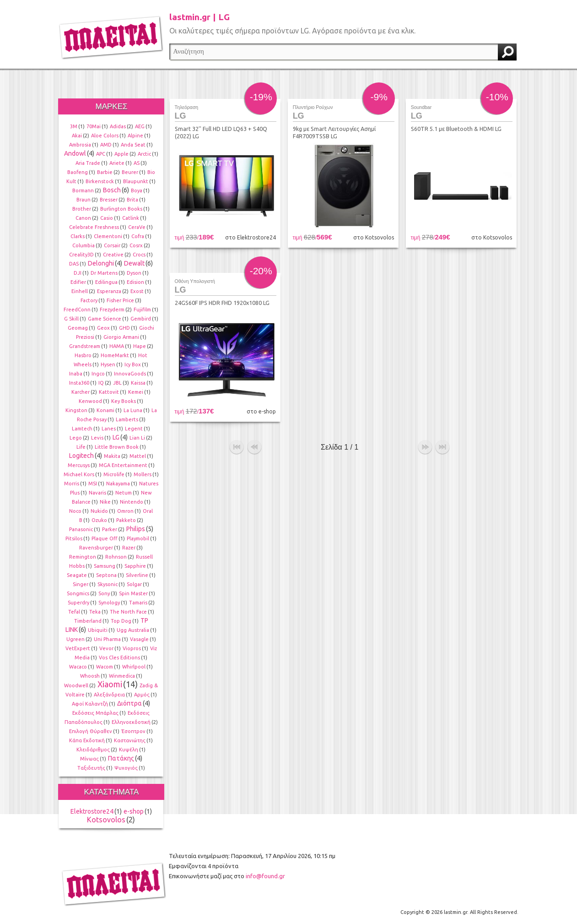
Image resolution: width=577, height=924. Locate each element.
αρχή (237, 447)
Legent (134, 429)
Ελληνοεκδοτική (131, 722)
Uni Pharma (107, 639)
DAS (74, 264)
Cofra (138, 236)
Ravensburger (96, 548)
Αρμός (142, 695)
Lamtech (82, 429)
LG (116, 437)
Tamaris (138, 603)
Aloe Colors (105, 136)
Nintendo (132, 502)
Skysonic (108, 584)
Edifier (78, 282)
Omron (125, 511)
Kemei (136, 392)
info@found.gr (265, 876)
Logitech (81, 456)
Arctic (144, 154)
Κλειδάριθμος (93, 750)
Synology (109, 603)
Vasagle (139, 639)
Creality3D (81, 255)
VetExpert (78, 648)
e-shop (134, 811)
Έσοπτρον (133, 731)
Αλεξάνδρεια (109, 695)
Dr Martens (104, 273)
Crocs (139, 255)
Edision (135, 282)
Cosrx (136, 245)
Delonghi (101, 263)
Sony (104, 593)
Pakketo (126, 520)
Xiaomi (110, 684)
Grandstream (85, 346)
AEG (140, 126)
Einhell (80, 291)
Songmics (78, 593)
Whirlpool (134, 667)
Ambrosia (80, 145)
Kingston (76, 410)
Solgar (134, 584)
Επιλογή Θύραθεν (91, 731)
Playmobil (138, 538)
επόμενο (425, 447)
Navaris (97, 493)
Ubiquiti (98, 630)
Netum (124, 493)
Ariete (117, 163)
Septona (106, 575)
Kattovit (109, 392)
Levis (97, 438)
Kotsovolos (106, 820)
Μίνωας (89, 759)
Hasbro (83, 355)
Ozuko (99, 520)
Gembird (141, 319)
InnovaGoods (130, 374)
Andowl (75, 153)
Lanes (109, 429)
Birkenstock (100, 181)
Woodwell (76, 685)
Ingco (98, 374)
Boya (137, 190)
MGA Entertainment (123, 465)
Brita (132, 200)
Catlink (131, 218)
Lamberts (127, 419)
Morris (72, 484)
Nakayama (118, 484)
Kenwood (90, 401)
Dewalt (134, 263)
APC (101, 154)
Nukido (99, 511)
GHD (124, 328)
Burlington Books (121, 209)
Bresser (109, 200)
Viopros (132, 648)
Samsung (105, 566)
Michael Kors (79, 474)
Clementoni (108, 236)
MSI (93, 484)
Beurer (130, 172)
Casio (107, 218)
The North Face (128, 612)
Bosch (112, 190)
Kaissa (138, 383)
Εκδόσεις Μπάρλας (95, 713)
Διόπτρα (129, 703)
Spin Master (133, 593)
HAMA (117, 346)
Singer (81, 584)
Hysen (108, 364)
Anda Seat (133, 145)
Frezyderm (112, 310)
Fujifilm (142, 310)
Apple (121, 154)
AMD (106, 145)
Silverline (137, 575)
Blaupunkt (136, 181)
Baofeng (78, 172)
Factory (89, 300)
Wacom (105, 667)
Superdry (78, 603)
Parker (110, 529)
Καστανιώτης (130, 740)
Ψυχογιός (126, 768)
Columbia (84, 245)
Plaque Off (105, 538)
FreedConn (77, 310)
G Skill (71, 319)
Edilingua (106, 282)
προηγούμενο (254, 447)
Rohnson (116, 557)
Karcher (81, 392)
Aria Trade (88, 163)
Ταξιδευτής (91, 768)
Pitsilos (74, 538)
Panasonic (81, 529)
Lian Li (137, 438)
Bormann (83, 190)
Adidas (118, 126)
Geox (103, 328)
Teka (95, 612)
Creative (113, 255)
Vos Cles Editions (119, 658)
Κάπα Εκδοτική (87, 740)
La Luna (133, 410)
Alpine (135, 136)
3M (74, 126)
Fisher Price (120, 300)
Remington (83, 557)
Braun (84, 200)
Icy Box (133, 364)
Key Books (124, 401)
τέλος (442, 447)
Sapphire (135, 566)
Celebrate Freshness (94, 227)
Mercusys (79, 465)
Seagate (77, 575)
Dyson (134, 273)
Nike (105, 502)
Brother (82, 209)
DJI (78, 273)
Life (81, 447)
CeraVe (137, 227)
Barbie (105, 172)
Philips (136, 529)
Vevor (106, 648)
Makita (112, 456)
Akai (77, 136)
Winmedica (122, 676)
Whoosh (90, 676)
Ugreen (75, 639)
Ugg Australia (133, 630)
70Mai (94, 126)
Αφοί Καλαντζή (90, 704)
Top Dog (121, 621)
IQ (101, 383)
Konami (105, 410)
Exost (137, 291)
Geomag (78, 328)
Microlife (114, 474)
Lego (76, 438)
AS (137, 163)
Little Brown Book (117, 447)
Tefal (74, 612)
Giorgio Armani (121, 337)
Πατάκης (121, 758)
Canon (83, 218)
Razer (129, 548)
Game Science (105, 319)
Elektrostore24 (92, 811)
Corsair (112, 245)
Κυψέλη (129, 750)
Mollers (143, 474)
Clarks (78, 236)
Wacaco (78, 667)
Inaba (76, 374)
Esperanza (109, 291)
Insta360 (79, 383)
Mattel (138, 456)
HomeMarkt (115, 355)
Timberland (88, 621)
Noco (75, 511)
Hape (140, 346)
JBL (117, 383)
